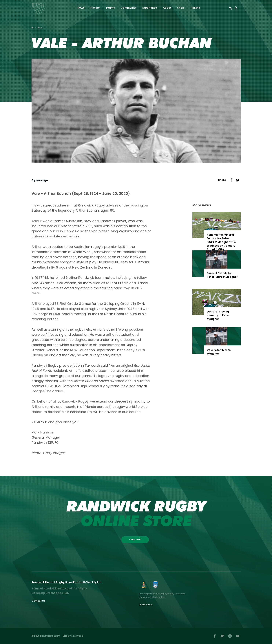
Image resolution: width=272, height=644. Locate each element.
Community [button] (129, 8)
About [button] (167, 8)
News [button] (81, 8)
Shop (181, 8)
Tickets (195, 8)
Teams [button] (110, 8)
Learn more (145, 605)
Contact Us (38, 601)
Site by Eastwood (73, 636)
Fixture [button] (95, 8)
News (40, 28)
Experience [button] (150, 8)
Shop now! (135, 540)
